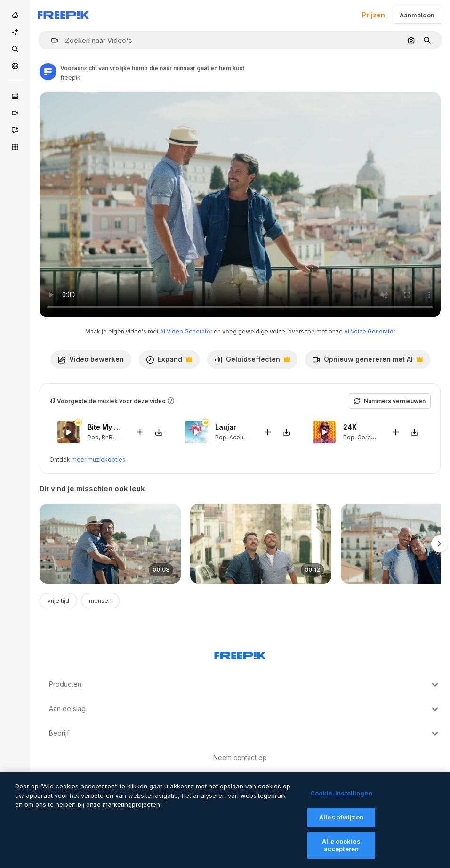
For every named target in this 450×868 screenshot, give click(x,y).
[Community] (15, 66)
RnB (107, 437)
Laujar (226, 427)
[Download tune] (159, 432)
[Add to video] (140, 432)
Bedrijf (245, 734)
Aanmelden (417, 15)
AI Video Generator (186, 331)
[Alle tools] (15, 147)
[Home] (15, 15)
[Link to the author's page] (48, 72)
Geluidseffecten (252, 362)
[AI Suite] (15, 32)
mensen (100, 601)
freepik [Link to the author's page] (70, 77)
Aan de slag (245, 709)
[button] (51, 40)
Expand (169, 362)
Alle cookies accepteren (341, 853)
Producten (245, 685)
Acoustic (241, 437)
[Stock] (15, 49)
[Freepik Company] (240, 654)
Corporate (371, 437)
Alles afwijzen (341, 825)
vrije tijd (58, 601)
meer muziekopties (99, 459)
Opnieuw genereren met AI (367, 362)
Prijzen (374, 15)
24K (350, 427)
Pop (93, 437)
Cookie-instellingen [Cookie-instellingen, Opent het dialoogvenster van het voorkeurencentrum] (341, 801)
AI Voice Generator (370, 331)
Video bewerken (91, 359)
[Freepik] (63, 15)
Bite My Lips (106, 427)
